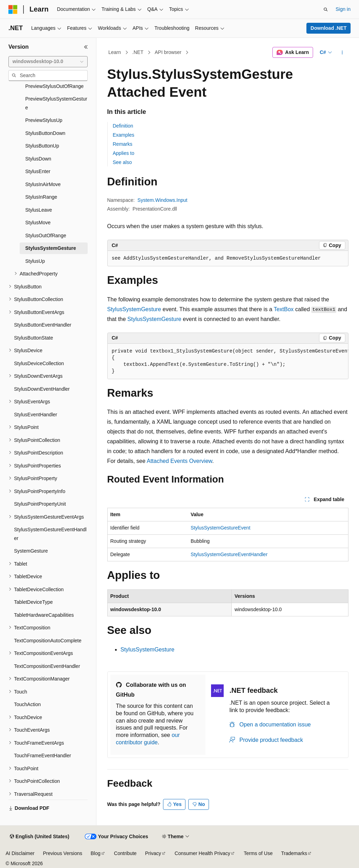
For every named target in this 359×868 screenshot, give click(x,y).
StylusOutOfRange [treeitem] (46, 235)
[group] (228, 361)
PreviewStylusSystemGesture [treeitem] (56, 103)
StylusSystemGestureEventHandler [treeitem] (50, 534)
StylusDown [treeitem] (38, 159)
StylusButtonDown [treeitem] (45, 133)
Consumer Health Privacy (202, 853)
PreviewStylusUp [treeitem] (44, 120)
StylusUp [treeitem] (35, 261)
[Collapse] (86, 47)
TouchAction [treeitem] (27, 704)
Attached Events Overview (179, 461)
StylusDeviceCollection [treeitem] (39, 363)
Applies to (124, 153)
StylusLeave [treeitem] (39, 210)
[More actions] (342, 53)
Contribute (125, 853)
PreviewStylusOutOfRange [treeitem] (55, 86)
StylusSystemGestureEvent (221, 528)
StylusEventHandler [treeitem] (36, 415)
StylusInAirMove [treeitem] (43, 184)
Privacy (153, 853)
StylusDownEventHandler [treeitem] (42, 389)
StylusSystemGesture (134, 309)
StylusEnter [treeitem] (38, 171)
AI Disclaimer (20, 853)
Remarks (123, 144)
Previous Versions (62, 853)
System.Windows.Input (162, 200)
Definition (123, 126)
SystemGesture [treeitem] (31, 551)
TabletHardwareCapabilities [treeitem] (44, 615)
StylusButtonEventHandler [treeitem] (43, 325)
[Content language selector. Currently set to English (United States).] (39, 837)
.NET (138, 52)
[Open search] (326, 9)
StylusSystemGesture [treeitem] (51, 248)
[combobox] (48, 62)
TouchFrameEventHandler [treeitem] (43, 756)
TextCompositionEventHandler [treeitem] (47, 666)
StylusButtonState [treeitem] (33, 338)
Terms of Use (258, 853)
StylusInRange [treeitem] (41, 197)
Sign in (343, 9)
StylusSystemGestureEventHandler (229, 554)
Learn (115, 52)
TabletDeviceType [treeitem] (33, 602)
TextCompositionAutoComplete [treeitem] (48, 641)
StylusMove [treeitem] (38, 223)
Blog (96, 853)
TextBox (284, 309)
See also (122, 162)
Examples (124, 135)
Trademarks (294, 853)
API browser (168, 52)
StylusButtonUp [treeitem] (42, 146)
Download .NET (329, 28)
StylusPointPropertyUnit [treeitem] (40, 504)
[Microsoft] (13, 9)
